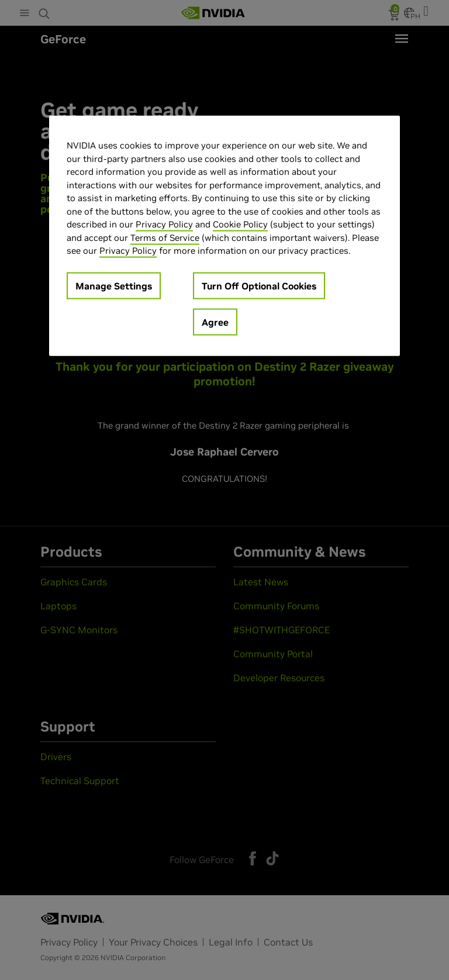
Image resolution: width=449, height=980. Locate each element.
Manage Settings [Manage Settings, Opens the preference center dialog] (114, 286)
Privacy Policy (164, 224)
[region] (224, 236)
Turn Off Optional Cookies (259, 286)
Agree (215, 322)
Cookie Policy (240, 224)
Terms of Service (165, 238)
